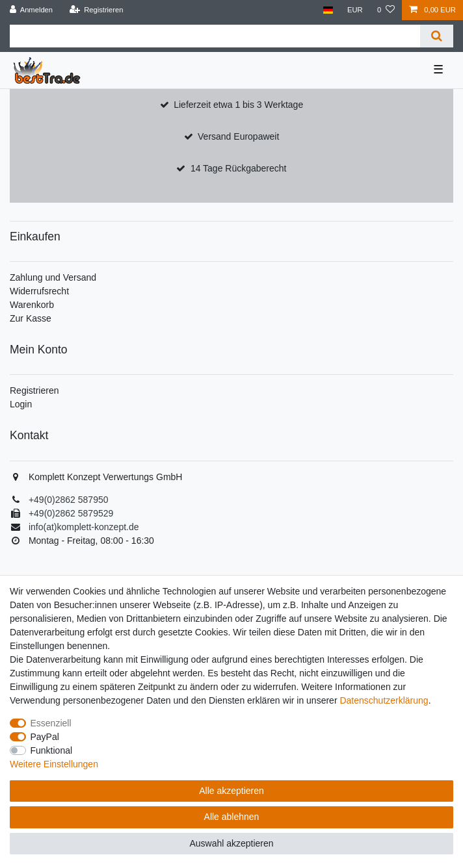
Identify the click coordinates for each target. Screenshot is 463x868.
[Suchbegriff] (215, 36)
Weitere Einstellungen (54, 764)
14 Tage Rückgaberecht (239, 168)
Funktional (52, 750)
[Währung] (355, 10)
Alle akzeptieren (231, 791)
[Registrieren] (96, 10)
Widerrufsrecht (39, 291)
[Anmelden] (32, 10)
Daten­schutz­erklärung (384, 700)
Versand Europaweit (238, 136)
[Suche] (437, 36)
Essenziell (51, 723)
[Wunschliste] (386, 10)
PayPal (45, 737)
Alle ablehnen (232, 817)
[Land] (327, 10)
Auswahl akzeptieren (231, 843)
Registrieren (34, 390)
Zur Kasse (31, 318)
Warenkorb (32, 305)
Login (21, 404)
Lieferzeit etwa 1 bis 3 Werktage (238, 105)
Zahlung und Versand (53, 277)
